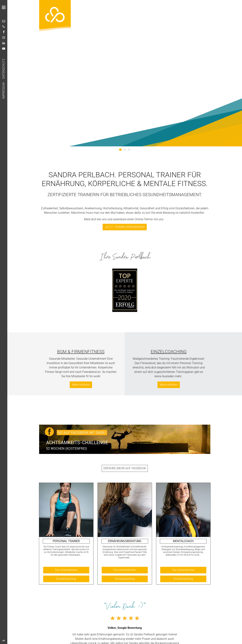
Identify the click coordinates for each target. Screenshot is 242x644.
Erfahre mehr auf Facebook (125, 468)
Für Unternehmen (66, 570)
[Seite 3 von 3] (129, 150)
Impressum (4, 91)
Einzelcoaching (169, 352)
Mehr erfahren (81, 385)
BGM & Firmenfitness (81, 352)
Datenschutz (4, 69)
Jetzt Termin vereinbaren (125, 227)
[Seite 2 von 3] (125, 150)
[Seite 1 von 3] (120, 150)
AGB (11, 96)
